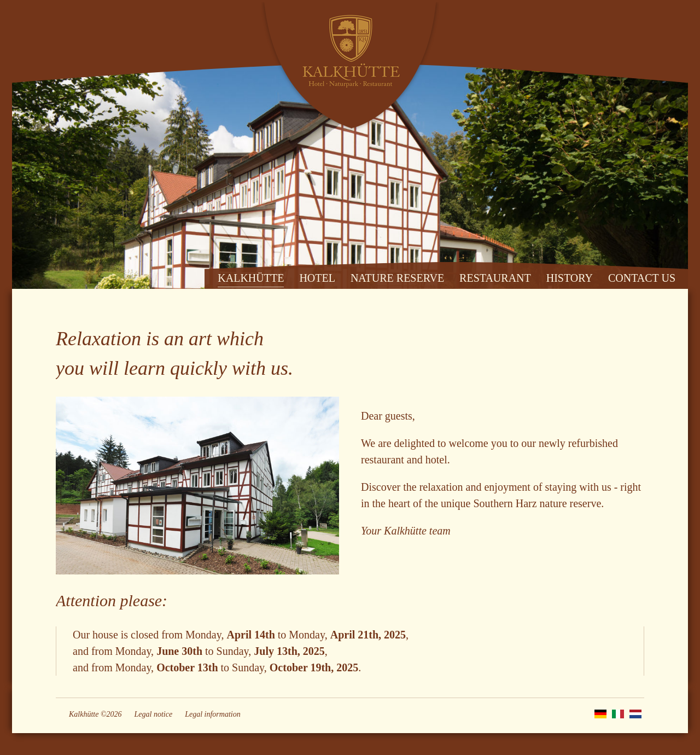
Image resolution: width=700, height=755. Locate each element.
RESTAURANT (495, 278)
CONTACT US (642, 278)
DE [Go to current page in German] (600, 714)
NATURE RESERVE (397, 278)
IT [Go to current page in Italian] (618, 714)
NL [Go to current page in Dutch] (635, 714)
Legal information (213, 714)
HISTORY (570, 278)
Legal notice (154, 714)
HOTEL (317, 278)
